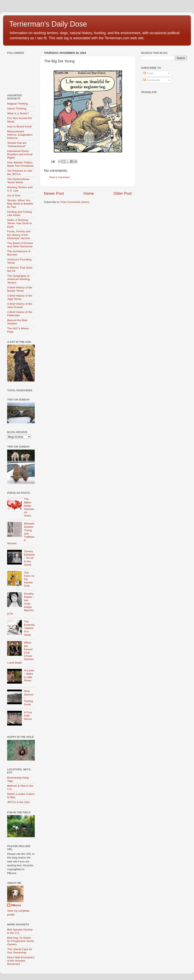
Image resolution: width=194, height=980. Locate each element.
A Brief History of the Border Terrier (20, 289)
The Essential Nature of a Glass (29, 628)
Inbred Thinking (17, 109)
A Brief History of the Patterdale (20, 314)
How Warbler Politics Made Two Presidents (20, 164)
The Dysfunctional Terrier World (18, 181)
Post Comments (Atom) (75, 202)
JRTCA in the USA (18, 802)
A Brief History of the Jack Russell (20, 305)
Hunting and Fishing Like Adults (19, 213)
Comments (152, 80)
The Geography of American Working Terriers (18, 279)
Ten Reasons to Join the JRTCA (20, 172)
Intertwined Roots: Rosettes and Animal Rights (20, 154)
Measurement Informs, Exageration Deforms (20, 135)
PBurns (16, 905)
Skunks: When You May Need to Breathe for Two (20, 204)
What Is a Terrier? (18, 113)
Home (89, 193)
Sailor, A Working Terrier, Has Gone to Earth (20, 223)
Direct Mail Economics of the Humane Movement (21, 961)
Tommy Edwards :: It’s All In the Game (29, 558)
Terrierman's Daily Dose (48, 24)
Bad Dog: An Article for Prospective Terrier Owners (21, 941)
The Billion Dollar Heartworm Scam (29, 507)
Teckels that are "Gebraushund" (17, 145)
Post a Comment (60, 177)
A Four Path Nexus (28, 716)
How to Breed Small (19, 127)
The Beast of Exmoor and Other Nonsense (20, 245)
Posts (148, 73)
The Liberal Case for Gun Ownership (20, 951)
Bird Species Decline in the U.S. (20, 931)
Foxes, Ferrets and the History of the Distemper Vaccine (19, 235)
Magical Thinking (17, 104)
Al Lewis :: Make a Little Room (29, 675)
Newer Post (54, 193)
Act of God (14, 195)
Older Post (123, 193)
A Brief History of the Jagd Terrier (20, 297)
